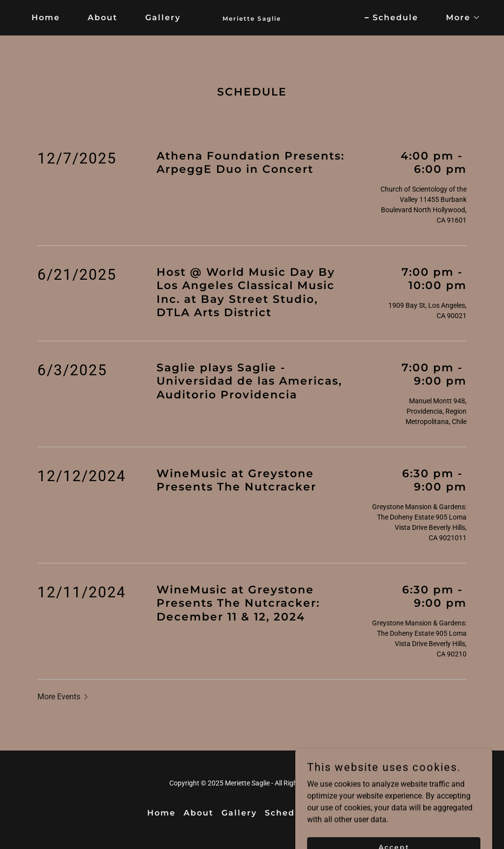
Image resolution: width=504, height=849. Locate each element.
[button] (459, 18)
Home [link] (46, 17)
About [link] (103, 17)
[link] (252, 18)
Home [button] (161, 813)
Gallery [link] (163, 17)
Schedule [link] (395, 17)
